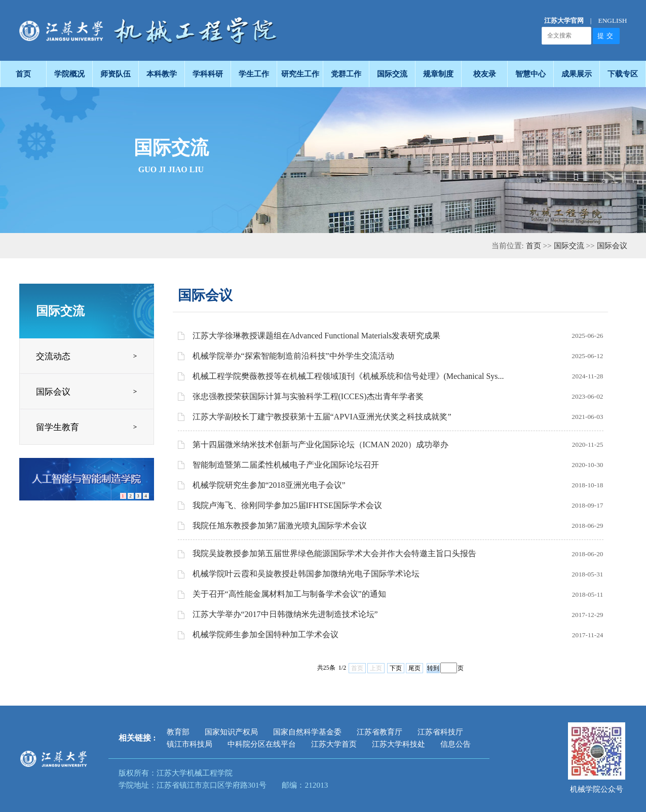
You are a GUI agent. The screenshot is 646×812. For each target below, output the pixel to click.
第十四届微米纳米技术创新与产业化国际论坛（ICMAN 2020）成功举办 (320, 444)
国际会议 (612, 245)
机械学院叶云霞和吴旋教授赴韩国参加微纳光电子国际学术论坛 (306, 574)
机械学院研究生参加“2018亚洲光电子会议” (269, 485)
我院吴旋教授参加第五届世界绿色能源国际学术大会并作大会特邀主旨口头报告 (334, 553)
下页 (396, 668)
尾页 (414, 668)
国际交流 (569, 245)
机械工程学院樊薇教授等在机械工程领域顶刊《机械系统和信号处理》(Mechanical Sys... (348, 376)
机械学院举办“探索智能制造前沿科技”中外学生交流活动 (293, 356)
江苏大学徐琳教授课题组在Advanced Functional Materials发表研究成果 (317, 336)
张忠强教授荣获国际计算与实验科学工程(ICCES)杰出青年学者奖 (308, 396)
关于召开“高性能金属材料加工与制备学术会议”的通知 (289, 594)
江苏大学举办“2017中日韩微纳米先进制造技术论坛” (285, 614)
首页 (534, 245)
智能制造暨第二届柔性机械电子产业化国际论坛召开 (286, 465)
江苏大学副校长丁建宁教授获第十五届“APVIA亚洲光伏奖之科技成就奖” (322, 417)
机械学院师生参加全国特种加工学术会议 (265, 634)
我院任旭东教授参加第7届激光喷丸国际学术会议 (280, 526)
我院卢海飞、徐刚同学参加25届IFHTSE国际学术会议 (287, 505)
